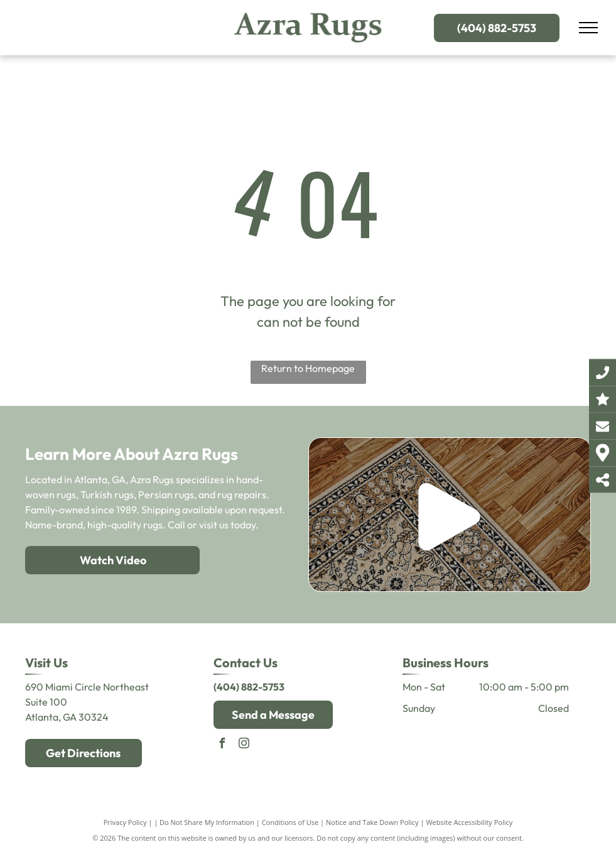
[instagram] (244, 745)
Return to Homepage (308, 368)
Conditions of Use (290, 822)
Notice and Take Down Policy (372, 822)
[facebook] (222, 745)
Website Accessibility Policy (469, 822)
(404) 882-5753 (249, 687)
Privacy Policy (125, 822)
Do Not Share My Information (207, 822)
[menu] (588, 28)
